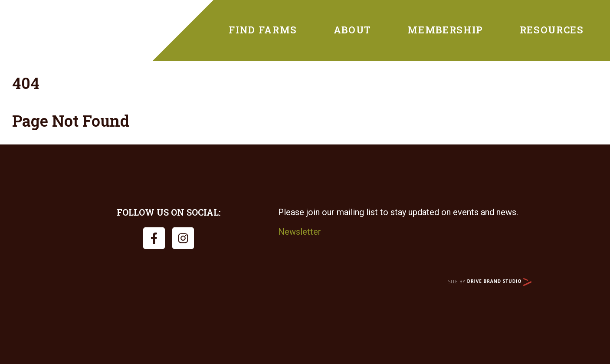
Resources (552, 30)
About (353, 30)
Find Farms (263, 30)
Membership (445, 30)
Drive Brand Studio (500, 281)
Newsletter (300, 232)
